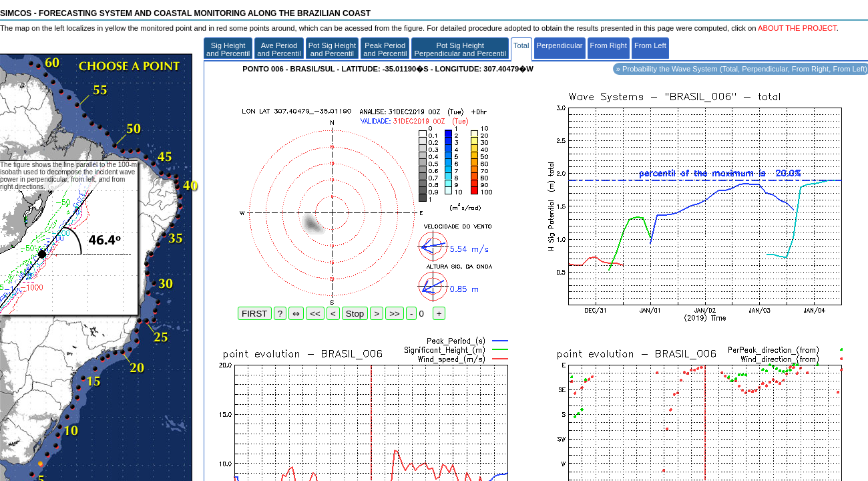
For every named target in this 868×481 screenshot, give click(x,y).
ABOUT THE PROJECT (797, 28)
